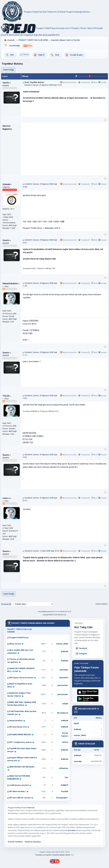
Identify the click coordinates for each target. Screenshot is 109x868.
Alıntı (96, 82)
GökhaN (7, 184)
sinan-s (7, 498)
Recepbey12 (63, 713)
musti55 (65, 791)
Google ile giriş (76, 55)
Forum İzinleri (102, 604)
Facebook (82, 648)
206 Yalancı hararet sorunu (21, 678)
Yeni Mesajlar (14, 46)
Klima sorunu (15, 644)
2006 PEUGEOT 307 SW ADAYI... (22, 767)
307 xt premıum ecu (18, 727)
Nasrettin (64, 670)
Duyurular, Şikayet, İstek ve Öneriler (66, 40)
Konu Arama (81, 76)
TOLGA (7, 396)
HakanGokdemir (11, 284)
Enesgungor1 (62, 798)
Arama (24, 54)
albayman (64, 768)
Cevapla (104, 82)
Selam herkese (16, 721)
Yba (66, 777)
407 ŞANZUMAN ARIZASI (20, 734)
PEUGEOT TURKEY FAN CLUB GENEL (33, 40)
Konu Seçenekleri (98, 76)
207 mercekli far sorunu (20, 798)
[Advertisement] (65, 147)
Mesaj (25, 76)
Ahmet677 (64, 678)
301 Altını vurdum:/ (17, 791)
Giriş (57, 55)
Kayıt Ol (41, 55)
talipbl (65, 704)
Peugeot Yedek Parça (19, 637)
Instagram (81, 654)
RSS (30, 46)
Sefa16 (65, 742)
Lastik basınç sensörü (19, 785)
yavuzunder (63, 685)
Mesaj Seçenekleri (68, 82)
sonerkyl (78, 761)
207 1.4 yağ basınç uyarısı (20, 742)
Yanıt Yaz (8, 70)
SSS (12, 55)
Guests (7, 83)
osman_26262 (62, 644)
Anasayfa (11, 40)
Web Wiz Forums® (56, 612)
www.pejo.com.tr (53, 228)
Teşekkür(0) (84, 82)
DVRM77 (64, 785)
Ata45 (76, 723)
